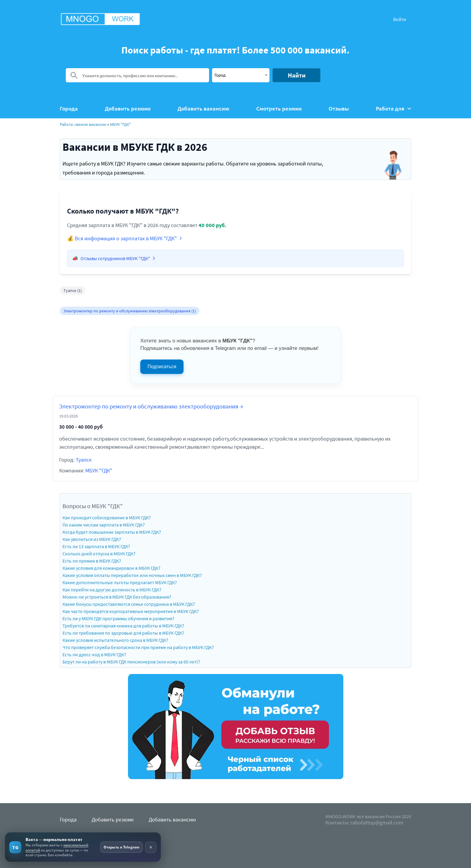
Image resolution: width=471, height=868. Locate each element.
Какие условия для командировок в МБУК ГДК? (111, 568)
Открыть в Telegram (122, 847)
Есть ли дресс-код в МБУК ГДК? (94, 654)
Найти (297, 75)
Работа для (394, 109)
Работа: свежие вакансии (83, 124)
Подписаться (162, 367)
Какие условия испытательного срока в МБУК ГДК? (115, 640)
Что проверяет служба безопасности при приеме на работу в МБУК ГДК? (138, 647)
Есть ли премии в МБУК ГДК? (92, 561)
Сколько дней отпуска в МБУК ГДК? (99, 554)
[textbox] (241, 75)
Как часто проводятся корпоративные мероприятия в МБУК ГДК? (131, 611)
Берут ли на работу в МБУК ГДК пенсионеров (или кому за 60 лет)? (131, 662)
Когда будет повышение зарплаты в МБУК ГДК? (112, 532)
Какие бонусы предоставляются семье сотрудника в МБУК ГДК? (129, 604)
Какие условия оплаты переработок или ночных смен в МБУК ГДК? (132, 575)
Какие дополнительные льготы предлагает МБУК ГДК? (120, 582)
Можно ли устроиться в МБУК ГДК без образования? (117, 597)
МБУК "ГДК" (120, 124)
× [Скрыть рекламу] (151, 847)
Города (69, 109)
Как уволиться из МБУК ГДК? (92, 539)
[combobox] (241, 75)
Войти (400, 19)
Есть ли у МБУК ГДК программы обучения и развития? (118, 618)
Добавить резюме (128, 109)
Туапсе (84, 460)
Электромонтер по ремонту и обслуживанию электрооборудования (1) (130, 311)
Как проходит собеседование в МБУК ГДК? (107, 517)
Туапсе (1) (73, 290)
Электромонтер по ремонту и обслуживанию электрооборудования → (151, 406)
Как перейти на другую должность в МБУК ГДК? (112, 590)
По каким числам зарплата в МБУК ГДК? (104, 525)
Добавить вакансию (203, 109)
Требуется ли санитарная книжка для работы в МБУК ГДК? (123, 626)
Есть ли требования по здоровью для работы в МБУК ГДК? (123, 633)
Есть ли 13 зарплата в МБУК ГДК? (96, 546)
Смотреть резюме (279, 109)
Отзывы (339, 109)
